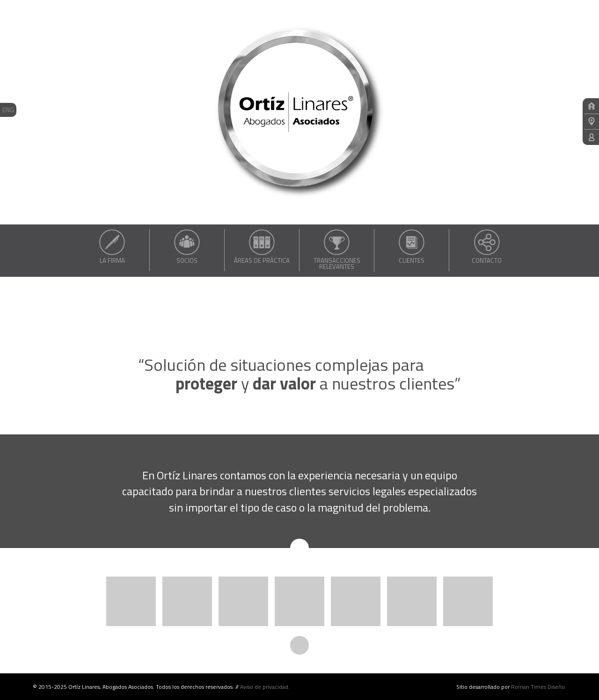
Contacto (487, 246)
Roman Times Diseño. (539, 687)
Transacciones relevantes (337, 249)
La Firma (112, 246)
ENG (8, 110)
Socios (187, 246)
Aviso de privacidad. (265, 687)
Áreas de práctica (262, 246)
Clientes (412, 246)
